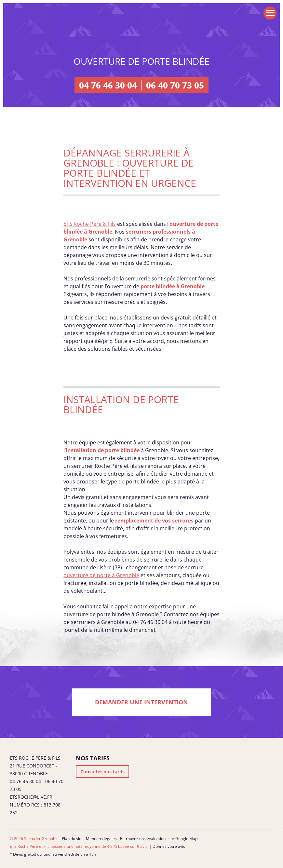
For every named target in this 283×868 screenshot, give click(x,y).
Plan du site (72, 839)
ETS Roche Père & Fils (90, 224)
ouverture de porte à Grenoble (101, 575)
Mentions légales (101, 839)
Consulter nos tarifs (102, 772)
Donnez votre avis (169, 846)
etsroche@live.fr (31, 797)
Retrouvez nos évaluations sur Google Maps (160, 839)
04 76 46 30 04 (108, 85)
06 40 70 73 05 (175, 85)
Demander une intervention (141, 702)
